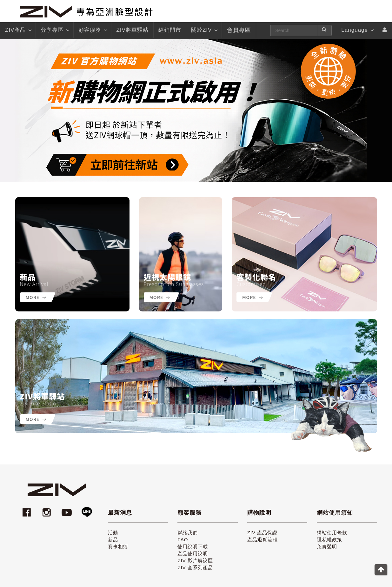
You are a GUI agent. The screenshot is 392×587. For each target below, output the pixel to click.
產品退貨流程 (262, 540)
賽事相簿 (118, 547)
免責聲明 (327, 547)
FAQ (183, 540)
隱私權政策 (329, 540)
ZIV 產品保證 (262, 533)
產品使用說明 (193, 554)
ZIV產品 (18, 30)
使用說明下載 (193, 547)
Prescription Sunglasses (174, 284)
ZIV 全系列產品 (195, 567)
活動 (113, 533)
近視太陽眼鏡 (168, 277)
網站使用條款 (332, 533)
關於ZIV (204, 30)
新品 (28, 277)
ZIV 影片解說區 (195, 560)
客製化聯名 (256, 277)
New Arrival (34, 284)
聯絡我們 (188, 533)
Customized (251, 284)
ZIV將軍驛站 (43, 396)
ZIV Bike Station (40, 403)
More (36, 297)
